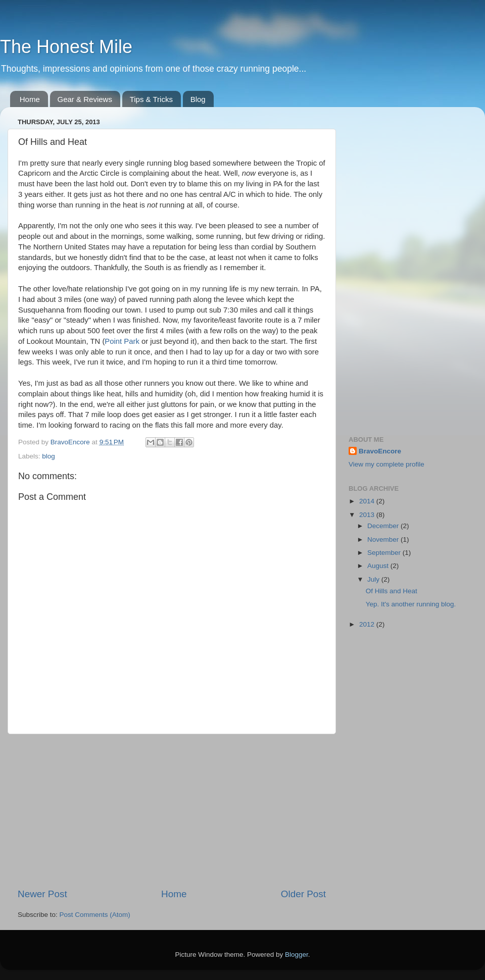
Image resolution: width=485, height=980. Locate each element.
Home (30, 99)
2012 (368, 624)
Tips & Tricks (151, 99)
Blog (198, 99)
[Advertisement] (172, 811)
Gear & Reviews (85, 99)
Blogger (297, 955)
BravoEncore (380, 451)
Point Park (122, 341)
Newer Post (42, 894)
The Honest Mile (66, 47)
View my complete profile (386, 464)
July (374, 579)
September (385, 553)
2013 (368, 515)
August (379, 566)
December (384, 526)
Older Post (303, 894)
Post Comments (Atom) (95, 915)
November (384, 539)
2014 (368, 501)
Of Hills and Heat (392, 591)
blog (48, 456)
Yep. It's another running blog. (411, 604)
